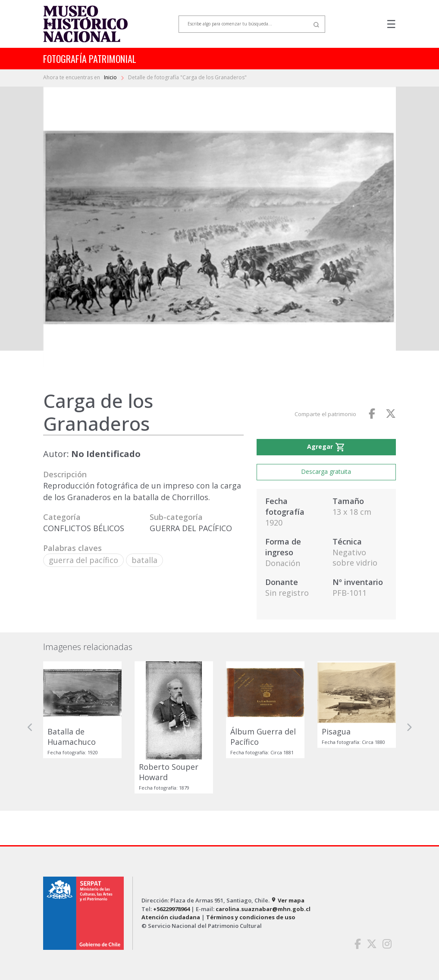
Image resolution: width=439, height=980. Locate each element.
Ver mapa (288, 900)
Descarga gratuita (326, 471)
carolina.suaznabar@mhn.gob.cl (263, 909)
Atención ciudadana (171, 917)
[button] (30, 727)
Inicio (111, 77)
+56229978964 (171, 909)
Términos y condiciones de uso (251, 917)
